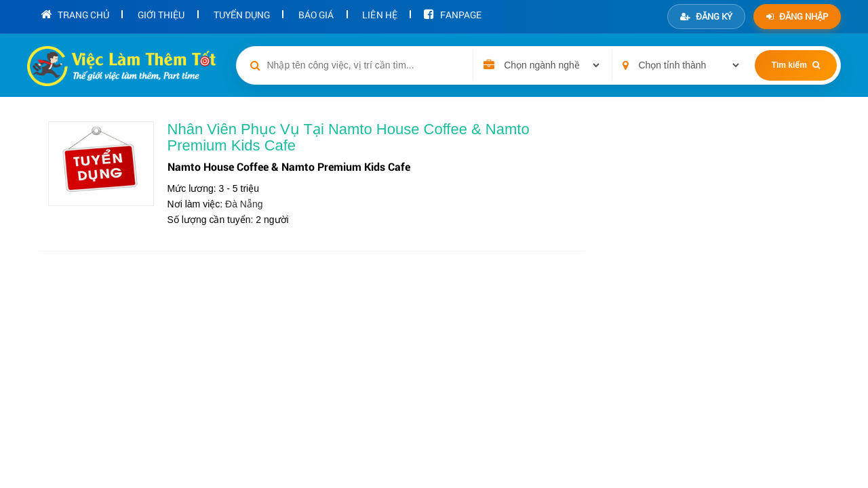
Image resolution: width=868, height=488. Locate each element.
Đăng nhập (797, 16)
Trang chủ (72, 13)
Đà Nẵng (244, 204)
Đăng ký (706, 16)
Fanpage (425, 13)
